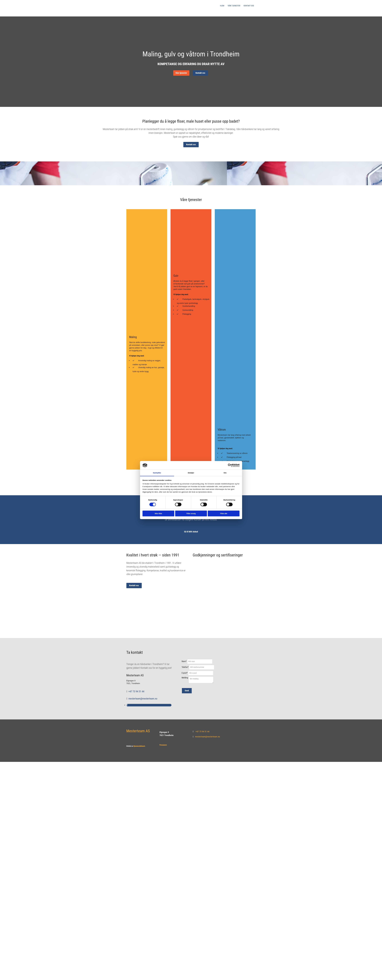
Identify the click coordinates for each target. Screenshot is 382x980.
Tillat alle (224, 513)
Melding (185, 678)
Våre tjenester (234, 6)
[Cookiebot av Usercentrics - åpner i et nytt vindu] (230, 465)
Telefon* (185, 667)
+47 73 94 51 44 (136, 691)
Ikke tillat (158, 513)
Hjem (222, 6)
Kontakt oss (249, 6)
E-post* (185, 673)
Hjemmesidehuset (139, 746)
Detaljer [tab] (191, 473)
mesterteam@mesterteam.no (143, 699)
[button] (181, 73)
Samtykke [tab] (157, 473)
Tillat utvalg (191, 513)
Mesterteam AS (138, 731)
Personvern (163, 745)
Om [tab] (225, 473)
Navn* (184, 661)
